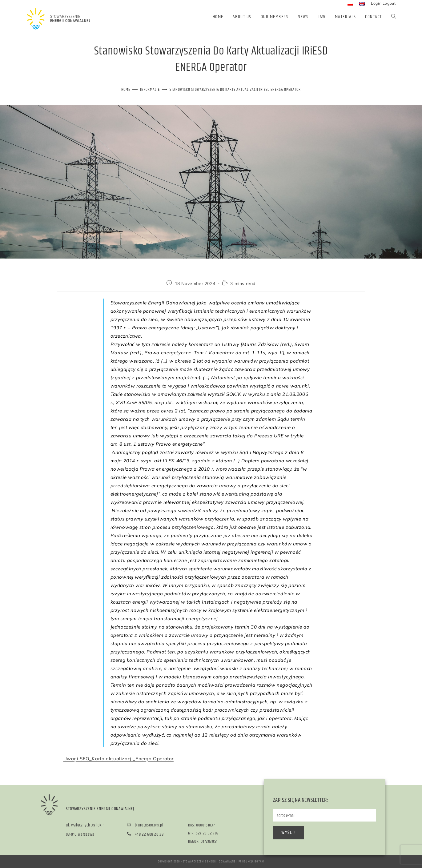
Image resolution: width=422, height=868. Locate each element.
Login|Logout (383, 3)
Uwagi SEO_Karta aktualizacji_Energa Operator (119, 758)
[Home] (126, 90)
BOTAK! (259, 861)
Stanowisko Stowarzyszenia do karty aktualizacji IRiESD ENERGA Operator (235, 90)
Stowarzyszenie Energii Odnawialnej (210, 861)
